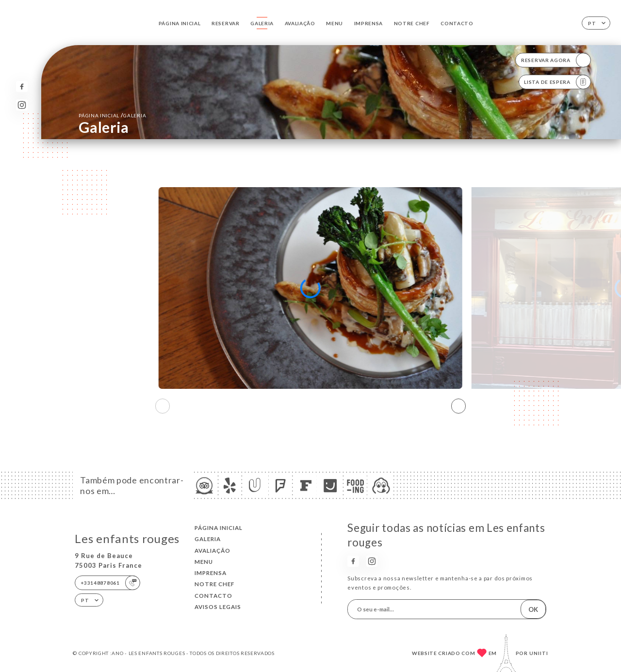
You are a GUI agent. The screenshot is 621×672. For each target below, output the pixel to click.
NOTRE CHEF (412, 23)
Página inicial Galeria (112, 115)
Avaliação (300, 23)
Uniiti (539, 653)
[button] (458, 406)
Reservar (226, 23)
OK (533, 609)
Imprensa (369, 23)
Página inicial (180, 23)
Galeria (262, 23)
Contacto (457, 23)
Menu (335, 23)
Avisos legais (218, 607)
